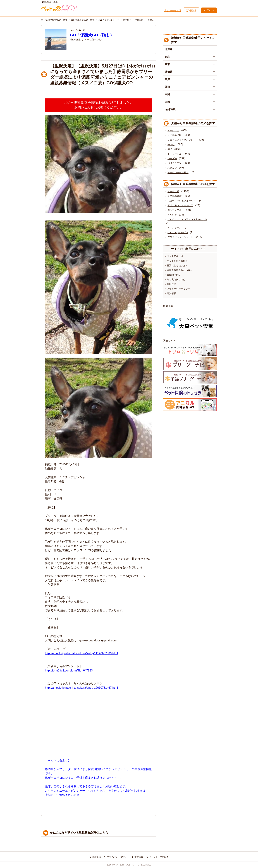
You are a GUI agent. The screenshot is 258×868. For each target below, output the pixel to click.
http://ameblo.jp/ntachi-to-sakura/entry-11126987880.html (81, 653)
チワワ (171, 145)
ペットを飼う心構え (177, 261)
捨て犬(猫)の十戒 (176, 279)
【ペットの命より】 (58, 761)
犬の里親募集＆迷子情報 (83, 20)
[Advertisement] (99, 728)
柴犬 (170, 149)
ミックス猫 (173, 191)
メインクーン (175, 228)
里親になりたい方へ (177, 266)
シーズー (172, 158)
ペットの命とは (173, 10)
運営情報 (171, 293)
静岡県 (126, 20)
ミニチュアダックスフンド (181, 140)
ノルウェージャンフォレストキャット (187, 219)
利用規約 (171, 284)
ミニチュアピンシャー (109, 20)
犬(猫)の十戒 (173, 275)
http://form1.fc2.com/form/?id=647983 (69, 671)
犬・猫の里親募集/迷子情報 (54, 20)
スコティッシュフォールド (181, 201)
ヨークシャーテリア (178, 172)
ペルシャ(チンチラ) (178, 232)
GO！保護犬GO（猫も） (92, 35)
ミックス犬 (173, 131)
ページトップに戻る (159, 857)
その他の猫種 (175, 196)
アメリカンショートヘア (180, 205)
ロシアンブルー (176, 210)
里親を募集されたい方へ (180, 270)
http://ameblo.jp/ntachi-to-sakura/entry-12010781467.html (81, 688)
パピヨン (172, 168)
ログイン (209, 10)
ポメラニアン (175, 163)
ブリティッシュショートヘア (183, 237)
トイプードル (175, 154)
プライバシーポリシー (178, 289)
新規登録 (191, 11)
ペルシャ (172, 215)
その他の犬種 (175, 135)
